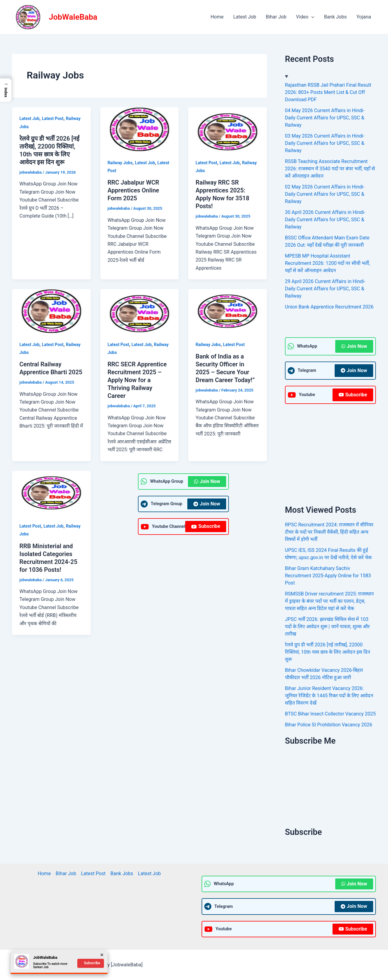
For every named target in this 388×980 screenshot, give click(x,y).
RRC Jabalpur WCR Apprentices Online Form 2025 (133, 190)
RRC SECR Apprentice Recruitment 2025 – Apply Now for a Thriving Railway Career (137, 380)
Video (305, 17)
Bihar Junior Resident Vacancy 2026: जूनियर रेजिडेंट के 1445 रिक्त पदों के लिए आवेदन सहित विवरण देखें (329, 696)
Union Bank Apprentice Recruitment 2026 (329, 307)
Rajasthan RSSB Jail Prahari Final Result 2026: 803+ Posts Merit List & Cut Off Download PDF (328, 92)
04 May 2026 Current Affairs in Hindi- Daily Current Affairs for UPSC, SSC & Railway (325, 118)
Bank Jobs (335, 17)
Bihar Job (276, 17)
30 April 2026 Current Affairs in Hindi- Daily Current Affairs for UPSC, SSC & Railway (325, 220)
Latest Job (244, 17)
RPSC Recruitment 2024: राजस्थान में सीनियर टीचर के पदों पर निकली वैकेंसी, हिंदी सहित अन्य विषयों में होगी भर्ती (329, 532)
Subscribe (206, 526)
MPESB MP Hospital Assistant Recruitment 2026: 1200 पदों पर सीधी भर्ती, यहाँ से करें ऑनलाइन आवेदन (327, 263)
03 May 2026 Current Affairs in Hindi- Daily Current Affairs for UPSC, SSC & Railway (325, 143)
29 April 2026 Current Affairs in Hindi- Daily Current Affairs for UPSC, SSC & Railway (325, 289)
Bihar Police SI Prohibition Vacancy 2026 (329, 725)
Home (217, 17)
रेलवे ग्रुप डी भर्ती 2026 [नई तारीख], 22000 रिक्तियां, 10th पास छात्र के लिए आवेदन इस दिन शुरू (328, 652)
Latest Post (53, 118)
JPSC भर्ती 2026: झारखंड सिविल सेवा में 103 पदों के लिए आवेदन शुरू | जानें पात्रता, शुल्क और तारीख (327, 627)
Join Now (207, 481)
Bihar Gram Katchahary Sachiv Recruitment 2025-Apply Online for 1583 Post (328, 576)
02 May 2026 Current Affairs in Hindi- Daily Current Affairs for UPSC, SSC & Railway (325, 194)
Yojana (364, 17)
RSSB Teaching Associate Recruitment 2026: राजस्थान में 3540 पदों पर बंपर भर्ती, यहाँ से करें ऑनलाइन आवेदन (330, 169)
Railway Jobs (120, 163)
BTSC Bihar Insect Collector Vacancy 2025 (330, 714)
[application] (311, 17)
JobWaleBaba (73, 17)
